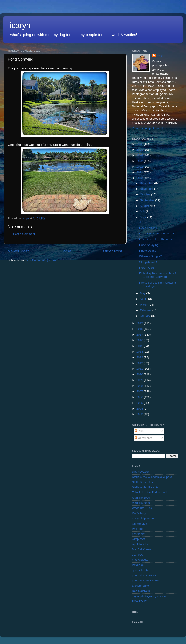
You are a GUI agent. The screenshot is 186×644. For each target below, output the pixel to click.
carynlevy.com (141, 472)
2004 (140, 409)
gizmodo (137, 555)
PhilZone (138, 529)
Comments (143, 438)
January (146, 316)
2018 (140, 329)
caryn (160, 55)
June (144, 217)
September (148, 200)
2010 (140, 374)
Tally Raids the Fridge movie (150, 492)
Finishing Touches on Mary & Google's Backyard (158, 275)
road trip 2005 (141, 498)
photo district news (144, 575)
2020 (140, 178)
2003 (140, 414)
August (145, 206)
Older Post (113, 251)
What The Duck (142, 508)
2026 (140, 144)
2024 (140, 155)
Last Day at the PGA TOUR (157, 234)
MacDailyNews (142, 549)
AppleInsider (140, 544)
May (143, 293)
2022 (140, 167)
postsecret (139, 534)
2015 (140, 346)
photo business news (146, 581)
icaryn (20, 25)
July (143, 211)
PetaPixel (138, 565)
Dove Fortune (148, 228)
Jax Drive (145, 222)
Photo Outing (148, 251)
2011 (140, 369)
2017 (140, 335)
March (144, 305)
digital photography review (149, 596)
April (143, 299)
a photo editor (141, 586)
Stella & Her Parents (145, 487)
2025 (140, 150)
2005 (140, 403)
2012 (140, 363)
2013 (140, 357)
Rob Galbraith (141, 591)
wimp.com (139, 539)
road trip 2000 (141, 503)
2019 (140, 323)
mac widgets (140, 560)
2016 (140, 340)
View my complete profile (148, 128)
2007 (140, 391)
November (147, 189)
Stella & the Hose (143, 482)
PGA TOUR (139, 601)
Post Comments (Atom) (41, 260)
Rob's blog (139, 513)
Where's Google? (151, 256)
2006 (140, 397)
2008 (140, 386)
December (147, 183)
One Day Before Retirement (157, 239)
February (146, 310)
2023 (140, 161)
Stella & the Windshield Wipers (152, 477)
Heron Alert (147, 268)
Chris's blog (139, 524)
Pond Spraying (149, 245)
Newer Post (18, 251)
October (146, 194)
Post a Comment (24, 234)
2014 (140, 352)
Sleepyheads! (148, 262)
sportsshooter (141, 570)
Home (66, 251)
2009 (140, 380)
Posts (140, 431)
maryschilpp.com (143, 518)
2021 (140, 172)
